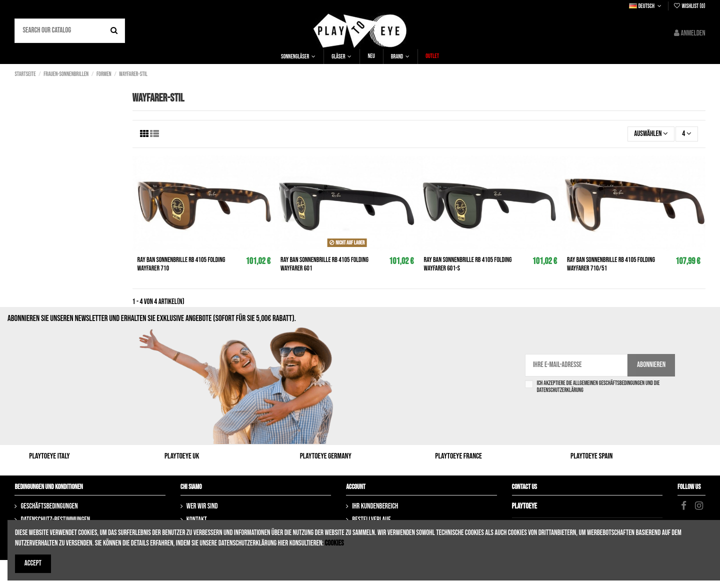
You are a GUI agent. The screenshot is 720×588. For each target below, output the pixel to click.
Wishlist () (689, 6)
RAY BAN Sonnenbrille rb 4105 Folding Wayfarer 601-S (468, 264)
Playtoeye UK (182, 456)
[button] (298, 56)
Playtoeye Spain (591, 456)
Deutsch (646, 6)
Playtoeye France (458, 456)
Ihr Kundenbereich (375, 506)
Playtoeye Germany (326, 456)
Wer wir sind (202, 506)
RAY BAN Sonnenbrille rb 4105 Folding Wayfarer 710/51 (611, 264)
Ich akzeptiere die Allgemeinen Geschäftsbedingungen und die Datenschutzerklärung (598, 387)
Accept (33, 563)
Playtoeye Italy (49, 456)
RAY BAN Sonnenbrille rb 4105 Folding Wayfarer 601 (324, 264)
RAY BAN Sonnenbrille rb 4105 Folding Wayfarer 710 (181, 264)
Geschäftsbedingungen (49, 506)
